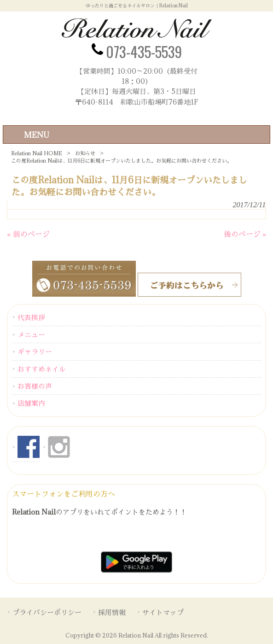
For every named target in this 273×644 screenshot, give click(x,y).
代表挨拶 (31, 317)
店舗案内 (31, 403)
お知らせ (85, 153)
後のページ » (245, 234)
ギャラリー (35, 351)
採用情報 (112, 612)
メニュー (31, 334)
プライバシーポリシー (47, 612)
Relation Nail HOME (37, 153)
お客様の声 (35, 386)
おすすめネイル (42, 369)
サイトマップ (163, 612)
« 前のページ (28, 234)
